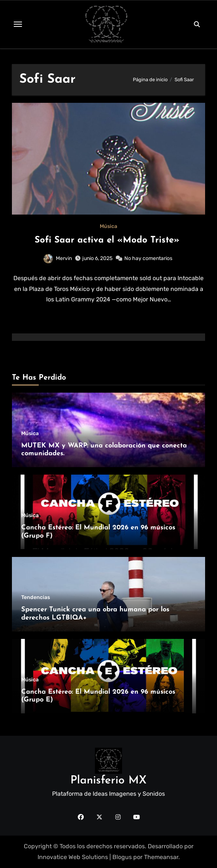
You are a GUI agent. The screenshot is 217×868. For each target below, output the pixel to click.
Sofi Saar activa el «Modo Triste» (108, 240)
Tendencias (36, 598)
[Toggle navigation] (18, 24)
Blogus (122, 857)
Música (108, 226)
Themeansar (161, 857)
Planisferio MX (108, 781)
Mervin (58, 258)
